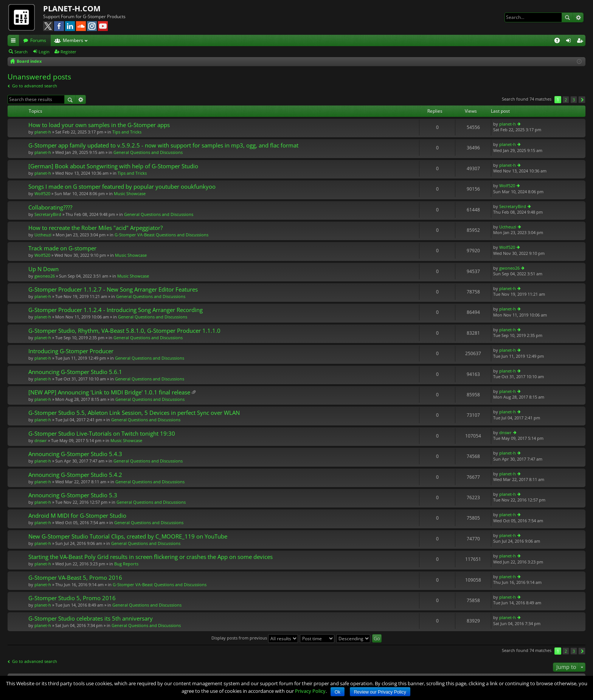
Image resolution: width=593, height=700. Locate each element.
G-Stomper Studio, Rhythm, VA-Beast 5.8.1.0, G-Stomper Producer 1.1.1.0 (124, 331)
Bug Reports (126, 564)
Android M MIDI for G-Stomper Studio (77, 516)
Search (567, 17)
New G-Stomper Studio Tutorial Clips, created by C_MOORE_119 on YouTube (128, 536)
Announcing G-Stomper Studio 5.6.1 (75, 372)
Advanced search (578, 17)
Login (44, 52)
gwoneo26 (45, 276)
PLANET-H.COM (72, 9)
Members (73, 40)
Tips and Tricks (127, 132)
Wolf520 (42, 193)
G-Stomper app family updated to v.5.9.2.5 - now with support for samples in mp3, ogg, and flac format (163, 145)
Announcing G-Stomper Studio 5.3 (73, 495)
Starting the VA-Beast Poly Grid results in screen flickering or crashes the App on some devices (151, 557)
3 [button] (574, 100)
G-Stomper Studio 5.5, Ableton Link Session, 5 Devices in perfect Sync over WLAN (134, 413)
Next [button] (582, 100)
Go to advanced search (35, 86)
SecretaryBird (48, 214)
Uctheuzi (43, 235)
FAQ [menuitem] (560, 42)
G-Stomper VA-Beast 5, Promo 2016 (75, 578)
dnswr (41, 440)
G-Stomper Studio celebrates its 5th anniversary (91, 619)
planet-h (43, 132)
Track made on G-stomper (62, 248)
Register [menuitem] (581, 42)
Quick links (15, 42)
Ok (338, 692)
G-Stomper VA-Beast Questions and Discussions (161, 235)
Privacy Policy (310, 691)
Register (68, 52)
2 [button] (566, 100)
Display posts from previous (255, 638)
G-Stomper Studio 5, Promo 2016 (72, 598)
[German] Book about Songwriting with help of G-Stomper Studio (113, 166)
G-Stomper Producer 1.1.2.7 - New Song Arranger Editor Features (113, 289)
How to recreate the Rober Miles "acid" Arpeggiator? (95, 228)
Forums (38, 40)
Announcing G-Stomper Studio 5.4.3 (75, 454)
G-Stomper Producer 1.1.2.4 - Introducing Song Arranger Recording (116, 310)
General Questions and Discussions (148, 152)
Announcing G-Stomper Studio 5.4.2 (75, 475)
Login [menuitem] (570, 42)
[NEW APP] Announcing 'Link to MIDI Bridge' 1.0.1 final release (109, 392)
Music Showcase (130, 193)
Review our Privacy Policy (380, 692)
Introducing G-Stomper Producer (71, 351)
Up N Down (43, 269)
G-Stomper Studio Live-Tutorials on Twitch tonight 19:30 (102, 434)
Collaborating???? (50, 207)
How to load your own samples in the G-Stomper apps (99, 125)
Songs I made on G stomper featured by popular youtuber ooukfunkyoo (122, 187)
